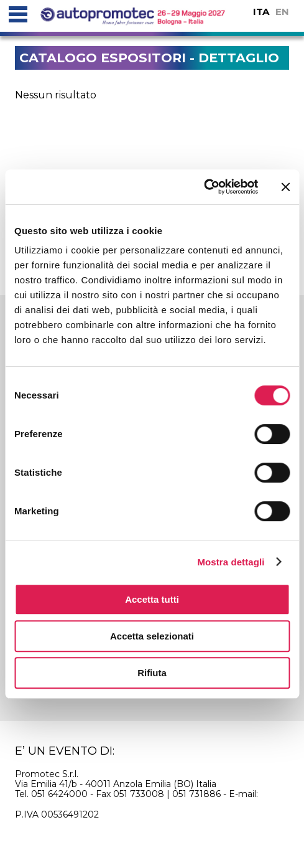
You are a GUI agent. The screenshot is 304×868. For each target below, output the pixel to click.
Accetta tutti (152, 599)
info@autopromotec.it (63, 804)
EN (282, 12)
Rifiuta (152, 673)
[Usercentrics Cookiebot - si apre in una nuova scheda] (204, 187)
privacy (143, 837)
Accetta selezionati (152, 636)
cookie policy (68, 837)
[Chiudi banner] (285, 187)
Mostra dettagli (231, 562)
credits (200, 837)
